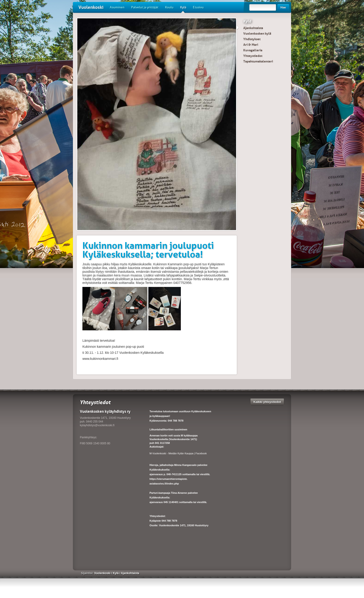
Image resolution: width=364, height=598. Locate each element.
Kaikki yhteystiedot (267, 402)
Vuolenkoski (91, 7)
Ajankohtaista (253, 28)
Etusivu (198, 7)
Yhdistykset (252, 39)
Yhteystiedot (253, 56)
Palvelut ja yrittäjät (145, 7)
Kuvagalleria (253, 50)
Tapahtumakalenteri (258, 61)
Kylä (183, 9)
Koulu (169, 7)
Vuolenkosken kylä (257, 33)
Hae (283, 7)
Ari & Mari (251, 45)
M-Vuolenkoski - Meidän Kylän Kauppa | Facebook (178, 453)
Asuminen (117, 7)
